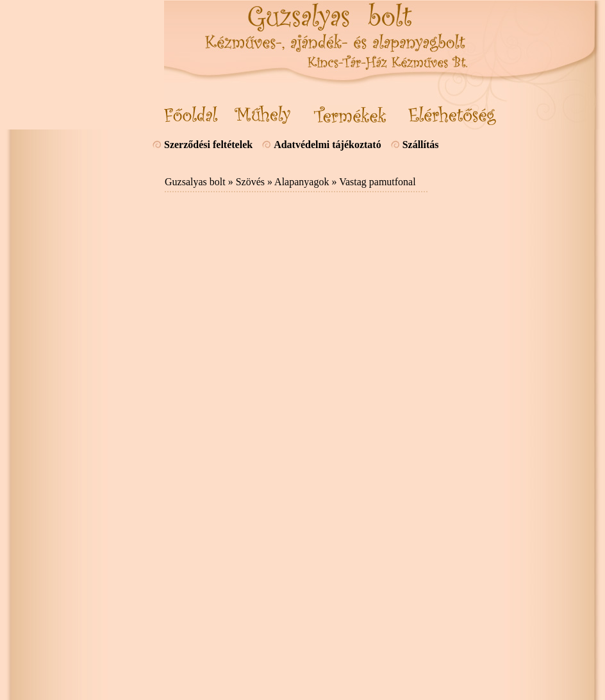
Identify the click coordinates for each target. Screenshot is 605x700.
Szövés (250, 182)
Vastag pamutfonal (377, 182)
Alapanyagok (302, 182)
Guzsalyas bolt (195, 182)
